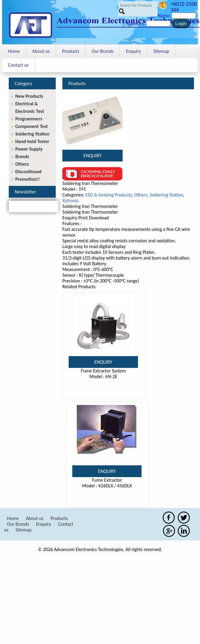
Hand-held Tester (32, 141)
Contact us (18, 65)
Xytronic (70, 201)
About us (41, 51)
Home (14, 51)
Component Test (32, 126)
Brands (22, 156)
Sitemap (161, 51)
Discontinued (28, 172)
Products (71, 51)
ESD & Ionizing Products (108, 195)
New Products (29, 96)
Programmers (29, 119)
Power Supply (29, 149)
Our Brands (103, 51)
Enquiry (133, 51)
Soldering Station (166, 195)
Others (141, 195)
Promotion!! (28, 179)
